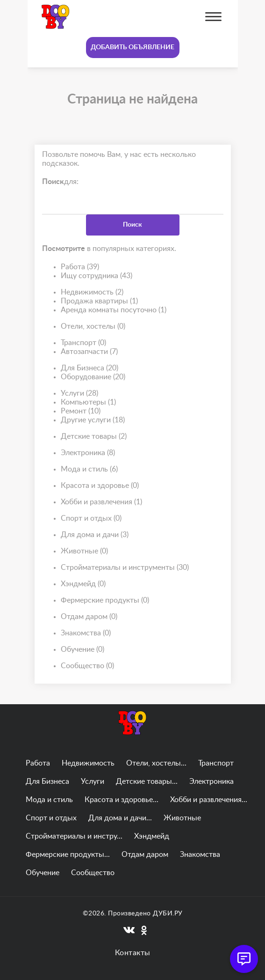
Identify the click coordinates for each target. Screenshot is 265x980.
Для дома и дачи (95, 535)
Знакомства (86, 633)
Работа (80, 267)
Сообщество (87, 666)
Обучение (82, 650)
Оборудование (93, 377)
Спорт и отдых (91, 519)
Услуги (79, 394)
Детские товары (94, 437)
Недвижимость (92, 292)
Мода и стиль (89, 469)
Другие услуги (93, 420)
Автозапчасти (89, 352)
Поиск (132, 225)
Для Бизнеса (90, 368)
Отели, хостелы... (156, 763)
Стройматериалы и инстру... (74, 836)
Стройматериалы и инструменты (125, 568)
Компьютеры (88, 402)
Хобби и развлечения (101, 502)
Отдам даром (89, 617)
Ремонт (81, 411)
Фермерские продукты (105, 601)
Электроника (88, 453)
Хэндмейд (83, 584)
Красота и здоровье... (122, 800)
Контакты (133, 953)
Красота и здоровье (100, 486)
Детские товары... (147, 781)
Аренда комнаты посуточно (114, 310)
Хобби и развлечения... (209, 800)
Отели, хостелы (93, 327)
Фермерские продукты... (68, 855)
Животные (84, 551)
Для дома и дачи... (120, 818)
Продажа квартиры (99, 301)
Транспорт (83, 343)
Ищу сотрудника (97, 276)
